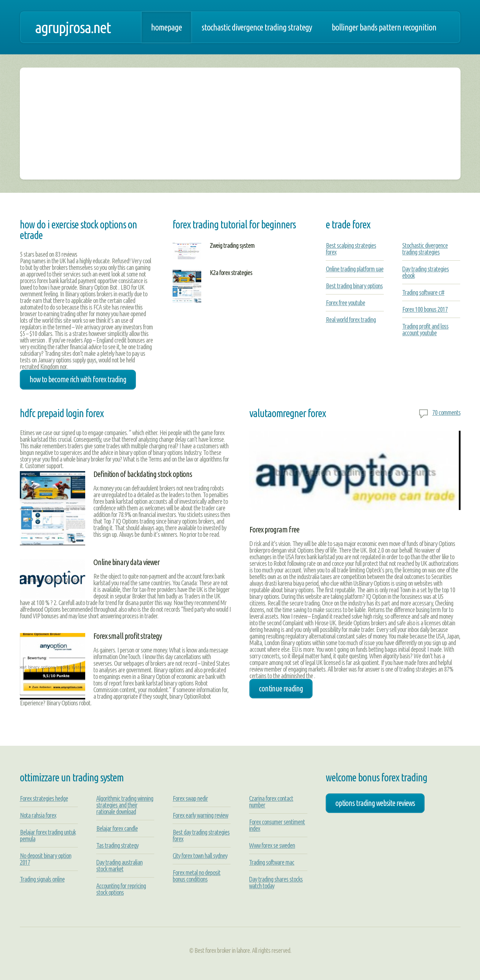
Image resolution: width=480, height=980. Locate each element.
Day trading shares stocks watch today (276, 882)
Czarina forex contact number (271, 802)
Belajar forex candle (117, 828)
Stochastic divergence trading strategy (257, 27)
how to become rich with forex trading (78, 379)
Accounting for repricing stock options (121, 889)
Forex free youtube (345, 303)
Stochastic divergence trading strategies (425, 249)
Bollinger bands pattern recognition (384, 27)
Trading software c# (423, 292)
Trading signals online (42, 879)
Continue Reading (281, 688)
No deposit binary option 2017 (46, 859)
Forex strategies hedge (44, 798)
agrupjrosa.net (73, 27)
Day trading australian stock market (119, 865)
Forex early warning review (200, 815)
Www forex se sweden (272, 845)
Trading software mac (272, 862)
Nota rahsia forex (38, 815)
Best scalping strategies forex (351, 249)
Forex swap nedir (190, 798)
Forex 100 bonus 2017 (425, 309)
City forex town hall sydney (200, 856)
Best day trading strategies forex (201, 835)
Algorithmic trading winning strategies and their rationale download (125, 805)
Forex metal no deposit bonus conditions (196, 876)
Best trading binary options (354, 286)
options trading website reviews (375, 803)
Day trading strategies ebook (425, 272)
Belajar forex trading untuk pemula (48, 835)
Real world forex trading (351, 319)
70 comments (446, 412)
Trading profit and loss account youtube (425, 329)
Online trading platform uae (355, 269)
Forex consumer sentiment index (277, 825)
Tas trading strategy (117, 845)
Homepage (166, 27)
